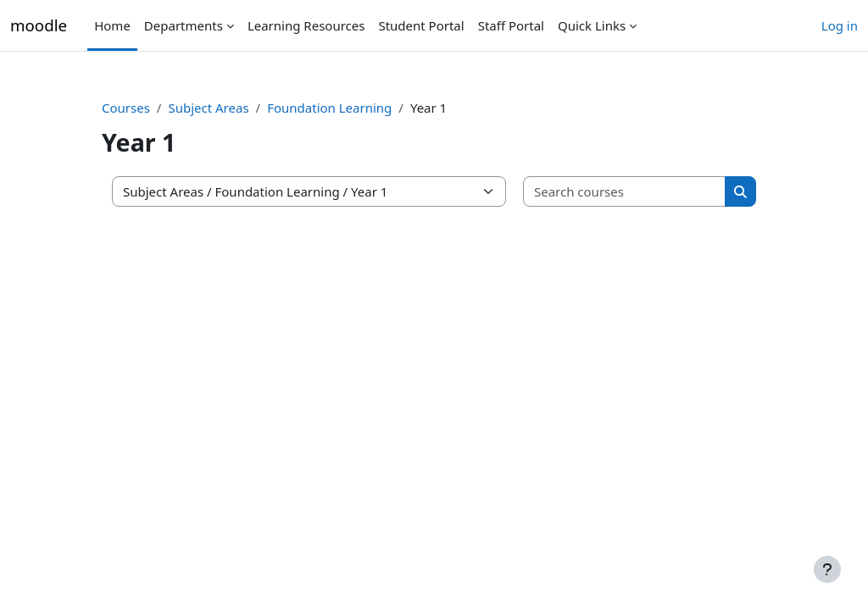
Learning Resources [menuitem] (306, 25)
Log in (840, 25)
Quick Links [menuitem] (592, 25)
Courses (126, 108)
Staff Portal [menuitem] (511, 25)
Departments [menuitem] (184, 25)
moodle (39, 25)
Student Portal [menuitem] (421, 25)
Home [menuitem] (112, 25)
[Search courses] (625, 192)
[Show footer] (827, 569)
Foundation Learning (329, 108)
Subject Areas (208, 108)
